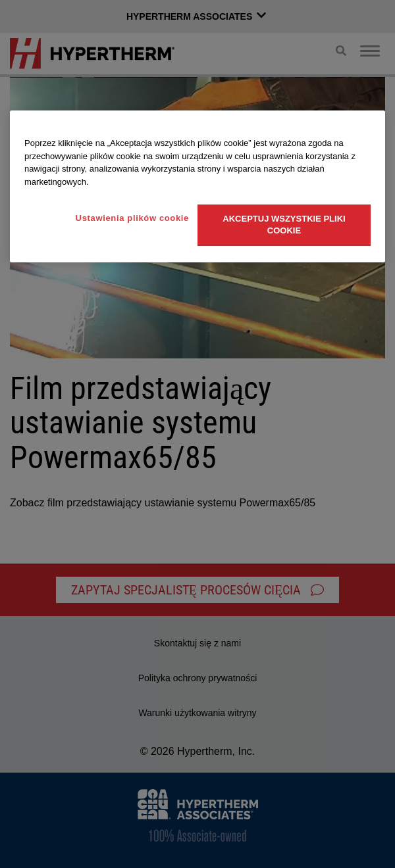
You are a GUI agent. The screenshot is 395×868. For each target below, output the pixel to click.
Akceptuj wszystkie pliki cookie (284, 225)
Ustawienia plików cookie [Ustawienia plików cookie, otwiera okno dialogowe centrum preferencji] (132, 218)
